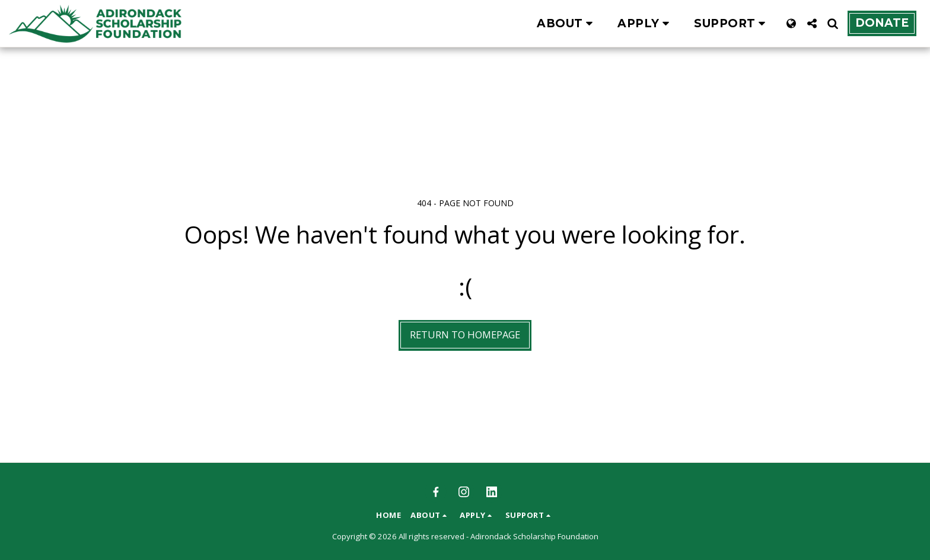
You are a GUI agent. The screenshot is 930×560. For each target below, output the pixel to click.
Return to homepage (465, 335)
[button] (567, 24)
